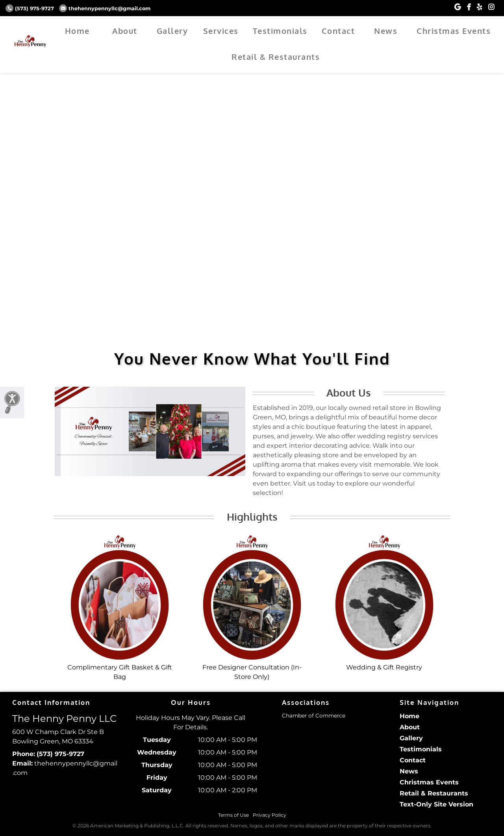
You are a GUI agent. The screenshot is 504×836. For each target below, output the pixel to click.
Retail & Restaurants (276, 57)
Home (77, 31)
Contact (338, 31)
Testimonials (280, 31)
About (125, 31)
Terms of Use (233, 815)
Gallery (172, 31)
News (386, 31)
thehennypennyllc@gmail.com (105, 8)
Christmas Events (454, 31)
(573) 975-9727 (30, 8)
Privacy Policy (270, 815)
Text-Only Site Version (436, 804)
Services (221, 31)
